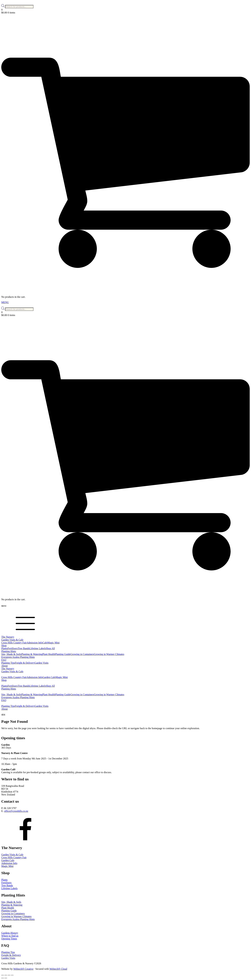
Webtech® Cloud (58, 969)
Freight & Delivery (25, 663)
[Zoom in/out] (3, 975)
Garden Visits (42, 663)
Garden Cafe (49, 677)
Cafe (45, 643)
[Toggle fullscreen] (6, 975)
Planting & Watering (32, 654)
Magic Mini (53, 643)
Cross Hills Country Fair (14, 643)
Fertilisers (13, 648)
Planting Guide (63, 654)
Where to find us (10, 936)
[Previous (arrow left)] (3, 978)
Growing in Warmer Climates (109, 654)
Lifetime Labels (38, 648)
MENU (5, 302)
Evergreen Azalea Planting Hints (18, 657)
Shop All (50, 648)
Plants (4, 648)
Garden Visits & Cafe (12, 855)
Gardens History (10, 933)
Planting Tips (8, 663)
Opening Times (9, 939)
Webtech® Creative (23, 969)
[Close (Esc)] (12, 975)
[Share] (9, 975)
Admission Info (35, 643)
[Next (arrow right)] (6, 978)
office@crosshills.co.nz (16, 811)
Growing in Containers (82, 654)
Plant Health (49, 654)
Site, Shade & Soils (11, 654)
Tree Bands (24, 648)
